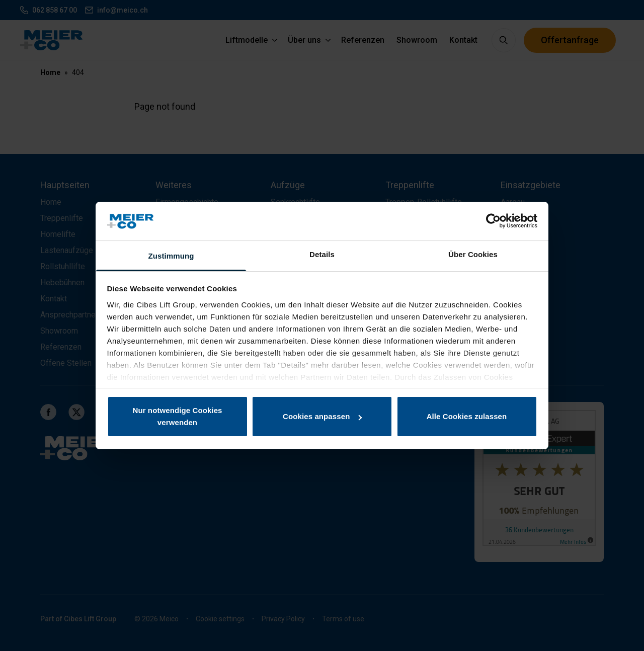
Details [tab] (322, 254)
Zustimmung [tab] (171, 256)
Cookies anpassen (322, 416)
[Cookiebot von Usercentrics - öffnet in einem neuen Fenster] (493, 221)
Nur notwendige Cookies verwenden (177, 416)
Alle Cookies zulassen (467, 416)
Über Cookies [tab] (473, 254)
